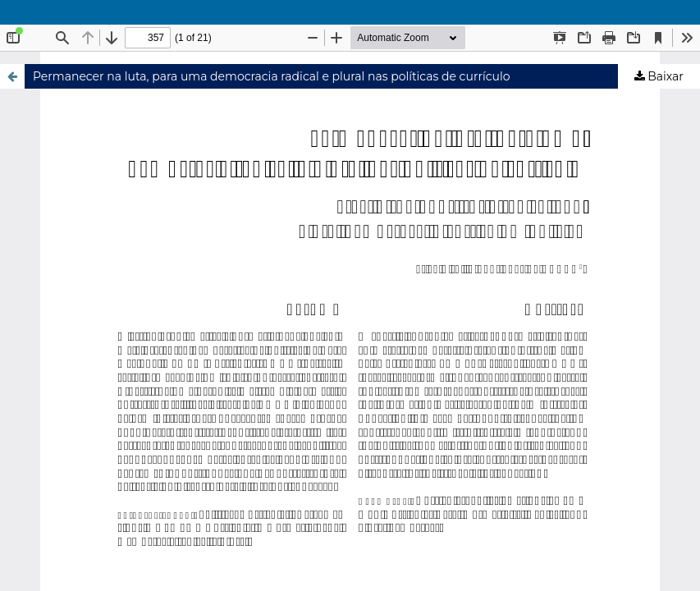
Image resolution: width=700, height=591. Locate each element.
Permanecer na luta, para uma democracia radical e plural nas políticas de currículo (272, 76)
